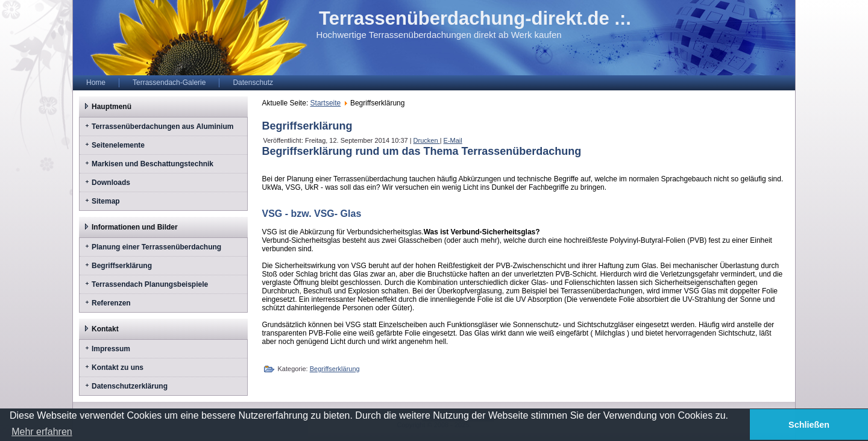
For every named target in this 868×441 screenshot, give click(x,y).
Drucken (427, 140)
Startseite (326, 103)
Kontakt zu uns (118, 367)
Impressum (111, 349)
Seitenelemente (118, 145)
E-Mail (453, 140)
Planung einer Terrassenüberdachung (156, 247)
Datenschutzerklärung (130, 386)
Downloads (111, 183)
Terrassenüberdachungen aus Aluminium (162, 127)
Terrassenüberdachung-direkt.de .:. (475, 18)
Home (96, 83)
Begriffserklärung (122, 266)
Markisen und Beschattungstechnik (153, 164)
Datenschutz (253, 83)
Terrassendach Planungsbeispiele (150, 284)
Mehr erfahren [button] (42, 432)
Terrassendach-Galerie (169, 83)
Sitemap (106, 201)
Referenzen (111, 303)
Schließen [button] (809, 425)
